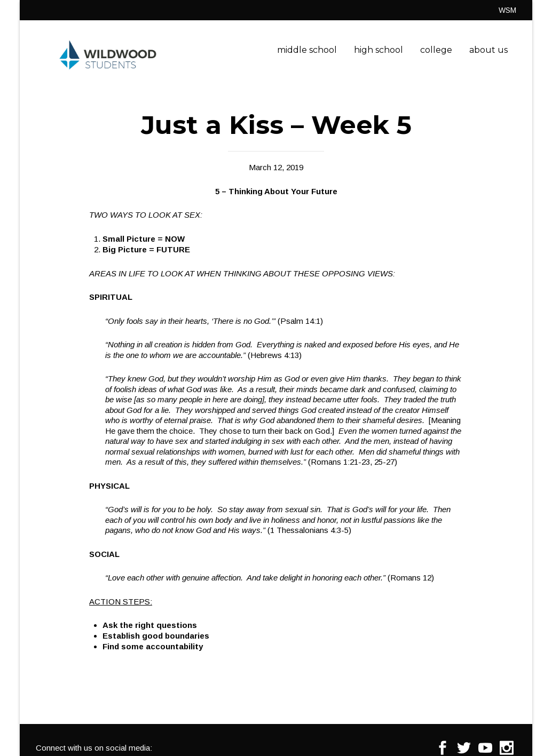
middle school (307, 50)
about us (488, 50)
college (436, 50)
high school (378, 50)
